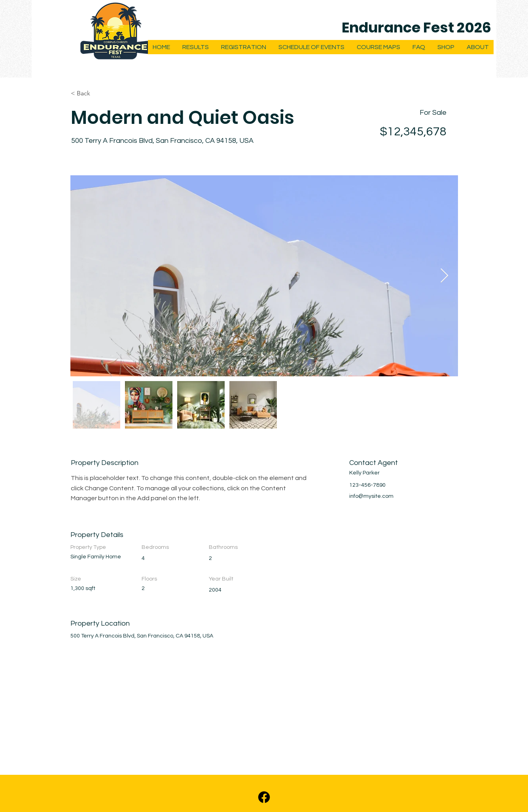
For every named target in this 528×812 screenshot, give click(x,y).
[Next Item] (444, 276)
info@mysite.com (371, 496)
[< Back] (99, 93)
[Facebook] (264, 797)
